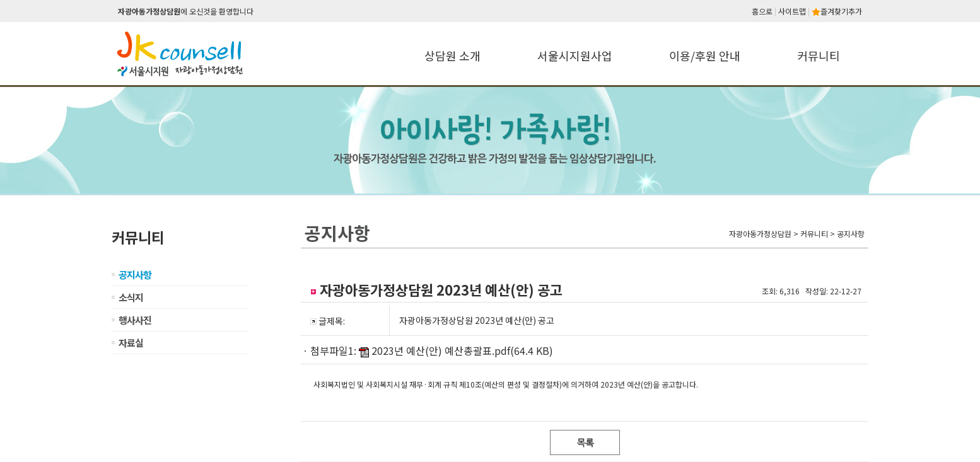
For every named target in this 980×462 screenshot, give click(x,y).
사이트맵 (792, 11)
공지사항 (135, 274)
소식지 (131, 297)
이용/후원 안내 (705, 55)
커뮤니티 (819, 55)
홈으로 (762, 11)
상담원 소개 (452, 55)
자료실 (131, 343)
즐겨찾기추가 (837, 11)
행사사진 (135, 320)
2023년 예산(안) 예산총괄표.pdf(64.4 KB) (462, 350)
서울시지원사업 (575, 55)
